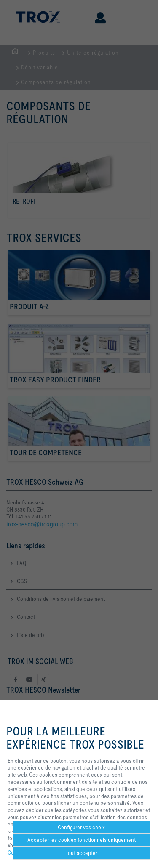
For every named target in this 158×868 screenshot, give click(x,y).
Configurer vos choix (81, 827)
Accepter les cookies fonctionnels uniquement (82, 840)
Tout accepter (81, 853)
